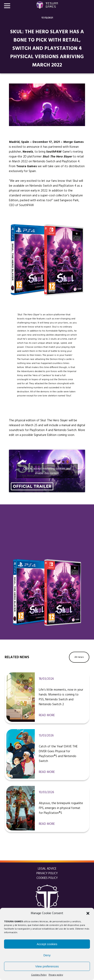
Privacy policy (56, 975)
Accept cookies (47, 944)
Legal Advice (47, 869)
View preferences (47, 966)
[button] (88, 913)
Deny (47, 955)
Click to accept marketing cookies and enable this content (47, 471)
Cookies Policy (39, 975)
